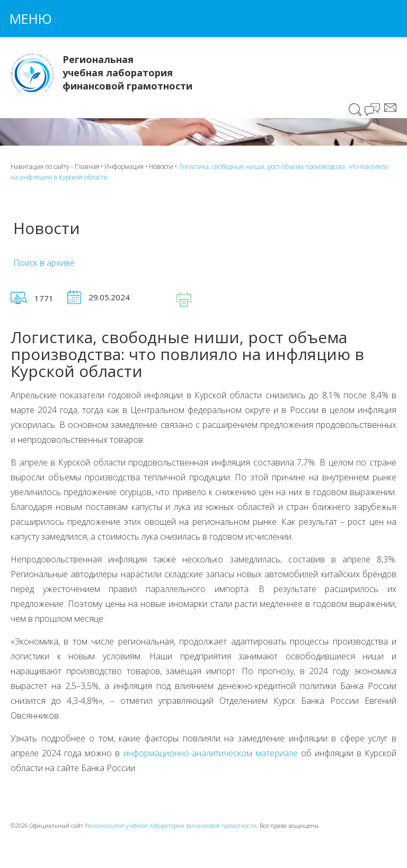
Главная (87, 167)
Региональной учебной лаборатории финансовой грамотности (171, 825)
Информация (124, 167)
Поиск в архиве (44, 263)
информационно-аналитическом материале (211, 753)
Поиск (355, 110)
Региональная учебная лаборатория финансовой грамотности (127, 73)
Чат (373, 111)
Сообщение (390, 108)
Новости (161, 167)
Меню (31, 19)
